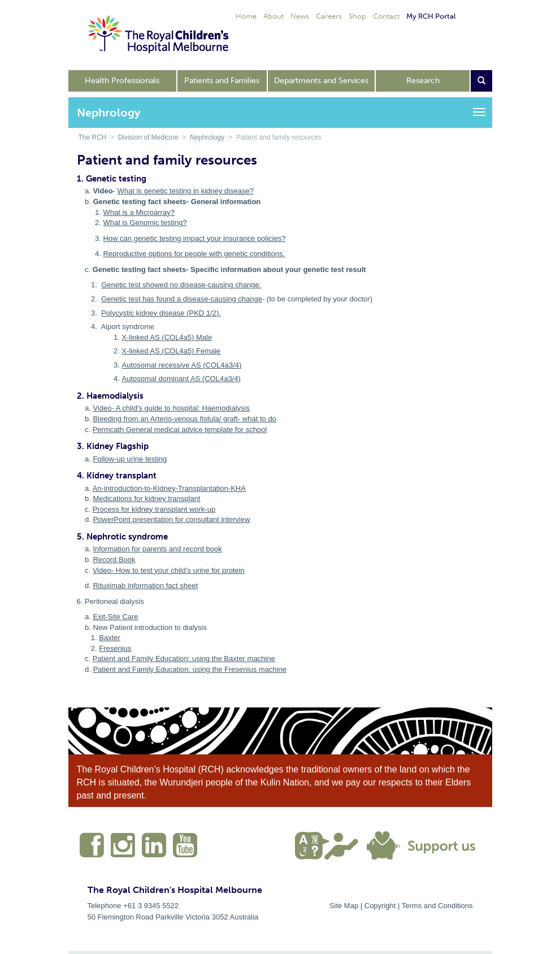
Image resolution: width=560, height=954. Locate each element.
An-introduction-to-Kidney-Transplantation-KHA (169, 488)
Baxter (110, 638)
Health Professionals (122, 81)
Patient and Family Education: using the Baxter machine (184, 659)
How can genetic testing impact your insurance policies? (194, 238)
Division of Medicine (148, 137)
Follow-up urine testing (130, 459)
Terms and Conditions (437, 906)
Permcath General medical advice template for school (180, 429)
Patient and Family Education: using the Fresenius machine (190, 669)
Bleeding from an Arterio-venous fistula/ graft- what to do (184, 419)
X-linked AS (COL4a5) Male (167, 337)
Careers (329, 16)
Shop (357, 16)
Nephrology (207, 137)
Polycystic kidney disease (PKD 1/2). (161, 313)
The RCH (93, 137)
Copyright (380, 906)
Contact (386, 16)
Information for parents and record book (157, 549)
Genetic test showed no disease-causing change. (181, 285)
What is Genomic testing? (145, 223)
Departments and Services (321, 81)
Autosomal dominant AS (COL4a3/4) (181, 379)
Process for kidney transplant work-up (154, 509)
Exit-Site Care (115, 617)
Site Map (344, 906)
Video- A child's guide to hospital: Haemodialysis (171, 408)
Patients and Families (222, 81)
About (274, 16)
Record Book (114, 560)
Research (423, 81)
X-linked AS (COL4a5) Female (172, 351)
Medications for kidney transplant (146, 498)
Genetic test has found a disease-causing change (182, 299)
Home (246, 16)
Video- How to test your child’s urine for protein (169, 570)
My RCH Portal (431, 16)
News (300, 16)
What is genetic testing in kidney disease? (186, 191)
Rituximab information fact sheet (145, 586)
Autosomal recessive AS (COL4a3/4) (182, 365)
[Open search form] (481, 81)
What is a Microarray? (138, 212)
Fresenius (115, 648)
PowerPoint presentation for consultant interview (171, 519)
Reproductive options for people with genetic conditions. (194, 254)
